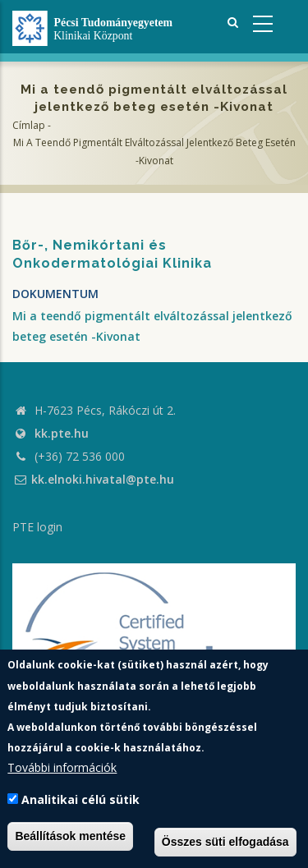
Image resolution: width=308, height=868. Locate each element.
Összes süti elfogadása (225, 842)
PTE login (37, 527)
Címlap (29, 125)
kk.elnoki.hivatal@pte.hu (93, 479)
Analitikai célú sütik (80, 799)
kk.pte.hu (62, 433)
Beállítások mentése (70, 836)
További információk (62, 767)
